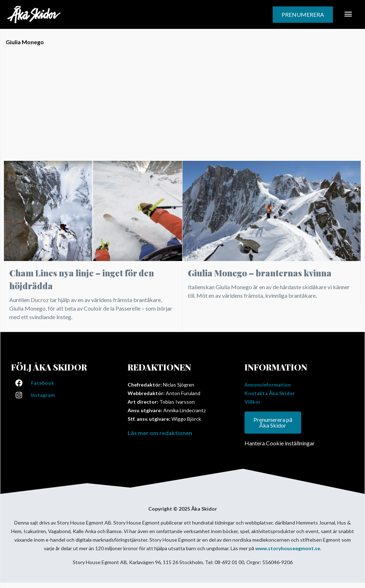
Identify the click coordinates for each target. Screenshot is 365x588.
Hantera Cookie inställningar (280, 443)
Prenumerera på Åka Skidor (273, 422)
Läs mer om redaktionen (160, 433)
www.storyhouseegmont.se (288, 548)
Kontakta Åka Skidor (270, 393)
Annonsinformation (268, 385)
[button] (303, 15)
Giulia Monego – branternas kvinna (260, 273)
